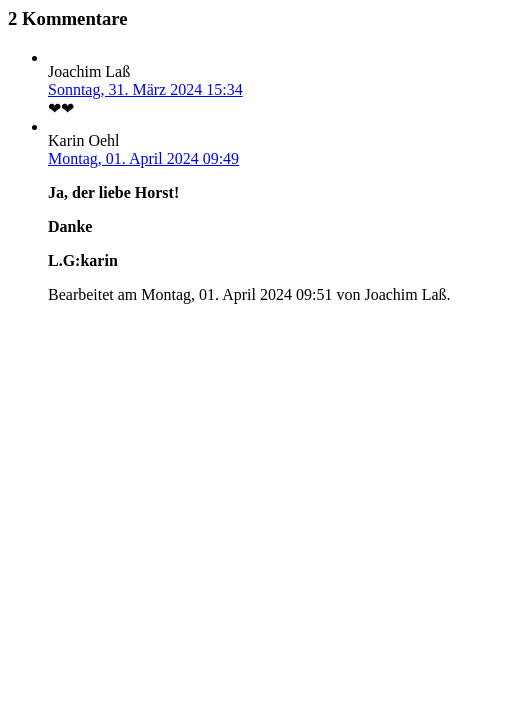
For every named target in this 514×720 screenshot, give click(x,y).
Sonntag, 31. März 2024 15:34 (145, 89)
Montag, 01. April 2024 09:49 (143, 158)
